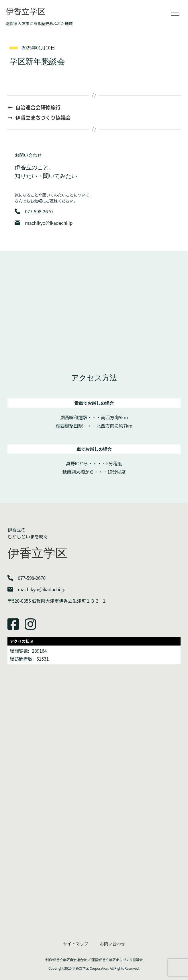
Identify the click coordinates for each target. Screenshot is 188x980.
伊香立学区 (26, 12)
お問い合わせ (112, 944)
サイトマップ (76, 944)
